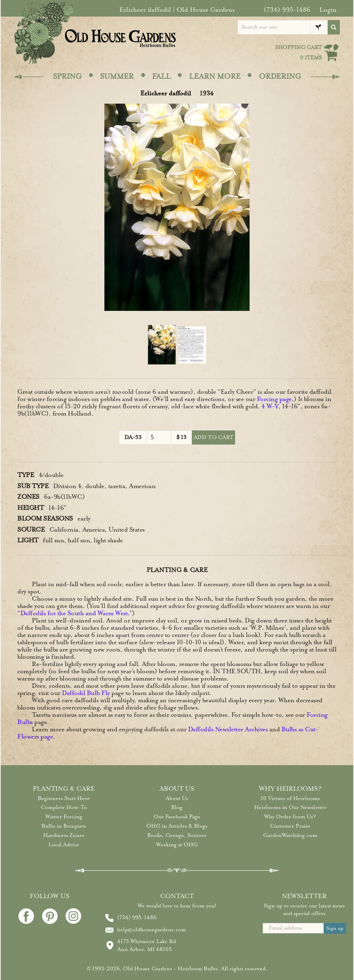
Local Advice (64, 845)
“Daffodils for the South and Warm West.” (75, 613)
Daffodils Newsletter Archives (228, 729)
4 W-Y (270, 406)
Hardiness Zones (64, 835)
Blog (177, 807)
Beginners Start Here (64, 798)
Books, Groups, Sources (177, 835)
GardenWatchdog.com (290, 835)
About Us (177, 798)
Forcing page (274, 399)
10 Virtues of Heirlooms (290, 798)
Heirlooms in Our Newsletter (290, 807)
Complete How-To (64, 807)
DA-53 (133, 437)
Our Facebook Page (177, 817)
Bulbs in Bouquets (64, 826)
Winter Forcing (64, 817)
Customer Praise (290, 826)
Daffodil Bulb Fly (86, 693)
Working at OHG (177, 845)
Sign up (335, 928)
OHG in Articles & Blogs (177, 826)
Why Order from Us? (290, 817)
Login (328, 10)
